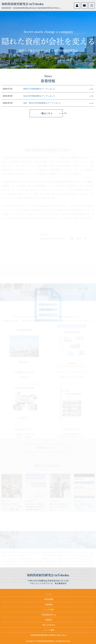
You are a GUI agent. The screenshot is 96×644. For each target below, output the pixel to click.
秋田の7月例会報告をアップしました (39, 89)
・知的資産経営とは (48, 615)
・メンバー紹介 (48, 610)
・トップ (48, 594)
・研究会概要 (48, 599)
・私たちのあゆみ (48, 625)
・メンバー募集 (48, 630)
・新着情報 (48, 605)
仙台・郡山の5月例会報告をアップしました (42, 103)
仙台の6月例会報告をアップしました (39, 96)
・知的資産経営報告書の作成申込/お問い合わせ (48, 635)
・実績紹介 (48, 620)
